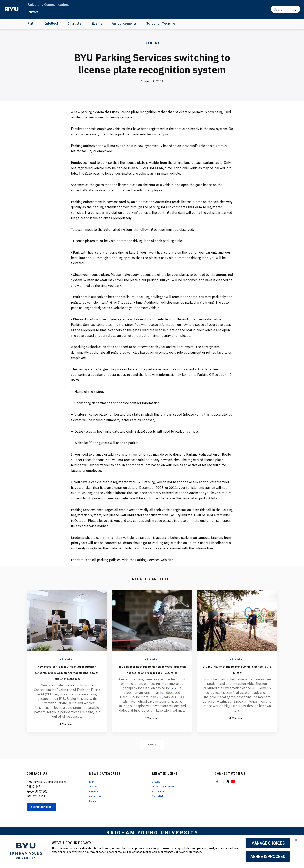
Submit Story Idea (47, 820)
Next (152, 757)
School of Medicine (161, 23)
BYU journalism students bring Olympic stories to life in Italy (237, 672)
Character (75, 23)
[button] (297, 842)
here (177, 560)
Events (97, 23)
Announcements (124, 23)
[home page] (12, 9)
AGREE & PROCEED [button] (268, 856)
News (34, 11)
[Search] (285, 9)
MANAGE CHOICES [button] (268, 843)
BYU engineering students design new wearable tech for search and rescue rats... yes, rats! (152, 675)
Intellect (51, 23)
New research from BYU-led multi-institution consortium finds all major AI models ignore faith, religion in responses (67, 678)
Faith (31, 23)
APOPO (175, 700)
